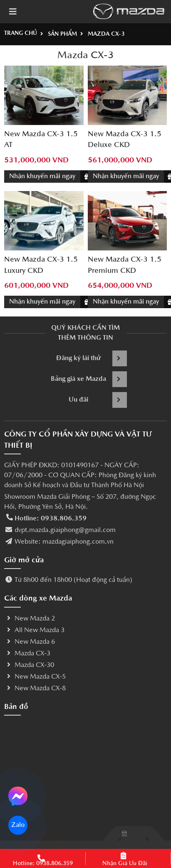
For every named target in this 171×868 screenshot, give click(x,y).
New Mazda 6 (30, 642)
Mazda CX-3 (27, 654)
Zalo (18, 825)
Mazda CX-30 (29, 665)
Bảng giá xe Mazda (89, 379)
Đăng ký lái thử (92, 358)
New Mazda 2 (30, 619)
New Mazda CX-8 (35, 689)
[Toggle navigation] (13, 12)
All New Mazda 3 (34, 630)
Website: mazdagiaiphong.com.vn (64, 542)
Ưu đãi (98, 400)
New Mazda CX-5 (35, 677)
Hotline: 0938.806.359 (51, 519)
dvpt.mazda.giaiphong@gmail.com (65, 530)
